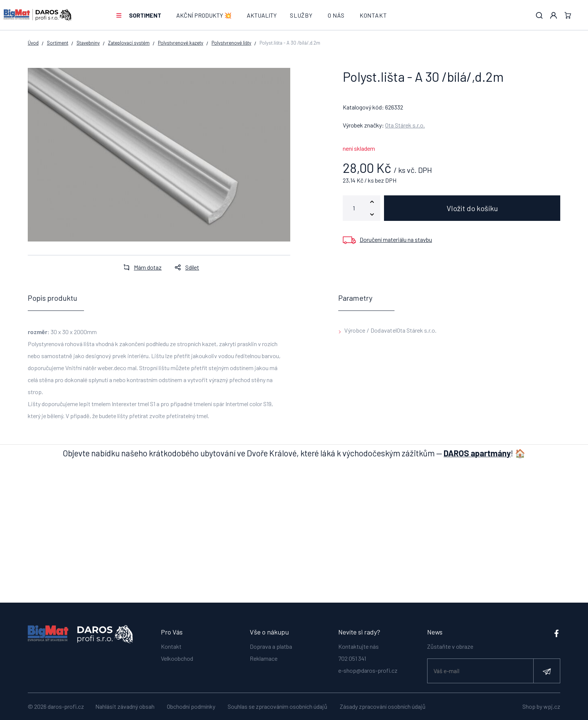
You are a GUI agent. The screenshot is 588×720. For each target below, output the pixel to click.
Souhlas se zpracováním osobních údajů (277, 706)
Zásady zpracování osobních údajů (383, 706)
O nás (336, 15)
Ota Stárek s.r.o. (405, 125)
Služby (301, 15)
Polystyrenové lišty (231, 43)
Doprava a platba (271, 646)
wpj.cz (552, 706)
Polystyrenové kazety (181, 43)
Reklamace (264, 658)
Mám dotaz (140, 267)
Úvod (33, 43)
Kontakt (373, 15)
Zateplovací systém (129, 43)
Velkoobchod (177, 658)
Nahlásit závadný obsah (125, 706)
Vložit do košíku (472, 208)
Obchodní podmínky (191, 706)
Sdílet (185, 267)
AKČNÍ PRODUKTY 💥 (204, 15)
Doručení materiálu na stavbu (396, 239)
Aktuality (262, 15)
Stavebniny (88, 43)
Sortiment (145, 15)
